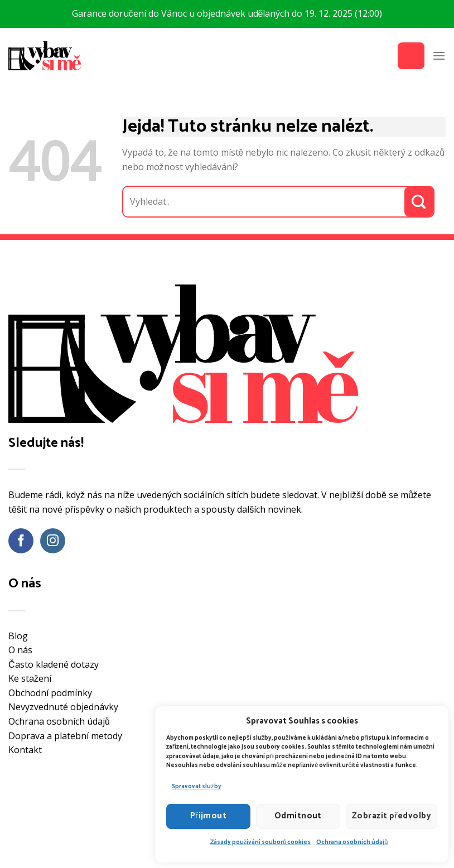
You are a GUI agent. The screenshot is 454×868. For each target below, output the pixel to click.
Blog (18, 636)
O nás (20, 650)
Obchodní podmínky (50, 693)
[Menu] (439, 56)
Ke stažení (30, 678)
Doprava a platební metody (65, 736)
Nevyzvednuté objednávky (63, 707)
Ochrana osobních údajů (352, 842)
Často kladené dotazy (54, 664)
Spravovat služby (197, 787)
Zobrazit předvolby (392, 816)
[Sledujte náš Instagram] (53, 541)
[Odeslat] (419, 202)
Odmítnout (298, 816)
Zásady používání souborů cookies (261, 842)
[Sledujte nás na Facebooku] (21, 541)
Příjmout (209, 816)
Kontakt (25, 750)
